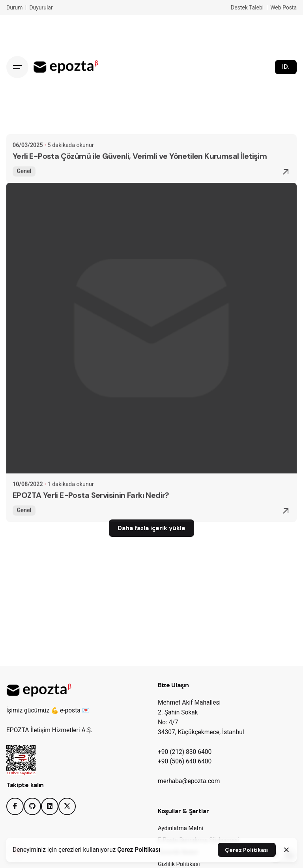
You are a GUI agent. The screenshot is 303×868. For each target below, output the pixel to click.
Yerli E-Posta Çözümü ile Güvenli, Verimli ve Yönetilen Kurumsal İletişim (140, 165)
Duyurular (41, 7)
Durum (14, 7)
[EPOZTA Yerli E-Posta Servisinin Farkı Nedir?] (151, 337)
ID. (286, 67)
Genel (24, 179)
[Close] (286, 850)
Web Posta (283, 7)
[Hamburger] (17, 67)
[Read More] (286, 180)
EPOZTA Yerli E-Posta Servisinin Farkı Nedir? (91, 504)
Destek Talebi (247, 7)
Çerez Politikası (139, 850)
